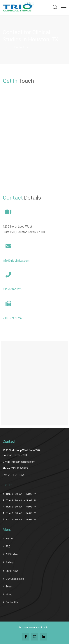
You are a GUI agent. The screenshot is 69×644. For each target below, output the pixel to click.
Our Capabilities (15, 579)
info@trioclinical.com (16, 261)
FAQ (8, 547)
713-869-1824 (12, 318)
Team (9, 587)
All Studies (12, 554)
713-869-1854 (16, 475)
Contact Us (12, 602)
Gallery (10, 562)
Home (6, 47)
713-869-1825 (12, 289)
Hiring (9, 594)
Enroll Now (12, 571)
